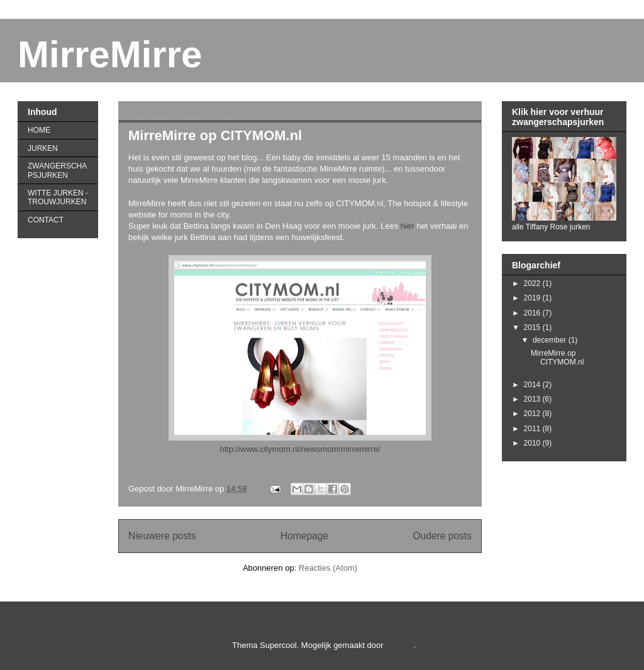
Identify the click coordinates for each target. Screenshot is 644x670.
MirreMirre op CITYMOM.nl (215, 135)
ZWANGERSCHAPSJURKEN (57, 170)
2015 (533, 327)
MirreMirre (110, 54)
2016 (533, 313)
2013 (533, 399)
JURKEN (43, 148)
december (551, 340)
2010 (533, 443)
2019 (533, 298)
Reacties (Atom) (328, 568)
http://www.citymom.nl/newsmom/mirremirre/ (300, 449)
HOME (39, 130)
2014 (533, 385)
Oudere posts (442, 536)
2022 (533, 283)
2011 (533, 429)
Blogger (399, 645)
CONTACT (46, 220)
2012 (533, 414)
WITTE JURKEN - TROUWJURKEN (58, 197)
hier (408, 226)
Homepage (304, 536)
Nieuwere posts (162, 536)
